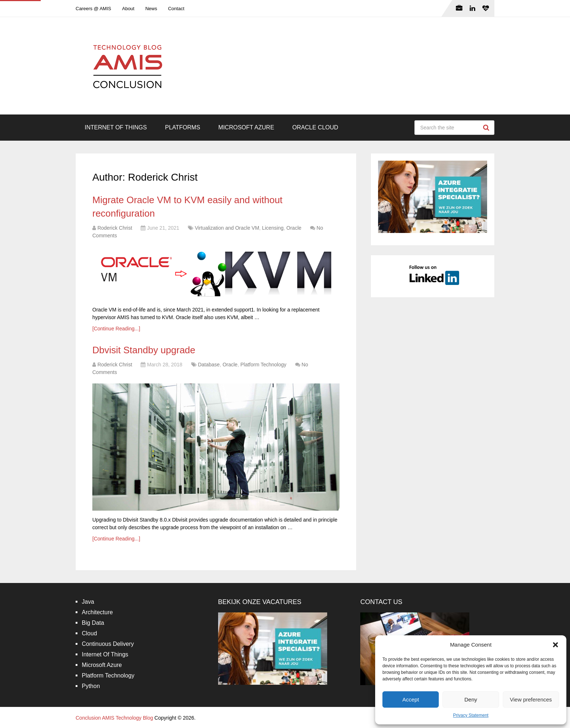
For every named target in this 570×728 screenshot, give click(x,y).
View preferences (531, 699)
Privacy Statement (471, 715)
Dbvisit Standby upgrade (144, 350)
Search (487, 128)
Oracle (294, 228)
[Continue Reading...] (116, 329)
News (151, 9)
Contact (176, 9)
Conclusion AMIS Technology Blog (114, 718)
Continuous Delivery (108, 644)
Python (91, 686)
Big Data (93, 623)
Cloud (89, 633)
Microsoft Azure (246, 127)
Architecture (97, 612)
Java (88, 602)
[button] (555, 645)
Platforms (183, 127)
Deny (471, 699)
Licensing (273, 228)
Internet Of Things (116, 127)
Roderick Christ (115, 228)
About (128, 9)
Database (209, 365)
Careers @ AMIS (93, 9)
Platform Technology (263, 365)
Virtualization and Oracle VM (227, 228)
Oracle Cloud (315, 127)
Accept (411, 699)
